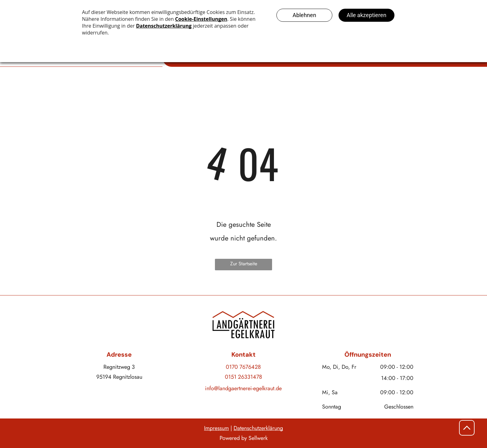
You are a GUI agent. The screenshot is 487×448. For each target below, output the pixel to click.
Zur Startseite (244, 264)
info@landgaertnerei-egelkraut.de (243, 388)
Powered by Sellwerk (244, 438)
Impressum (216, 428)
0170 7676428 (243, 367)
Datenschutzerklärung (258, 428)
